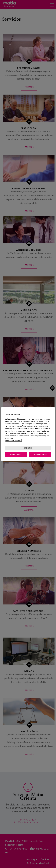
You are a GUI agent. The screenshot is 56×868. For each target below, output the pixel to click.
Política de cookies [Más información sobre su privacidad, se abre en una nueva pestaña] (13, 441)
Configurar (28, 448)
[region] (28, 434)
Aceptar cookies (16, 454)
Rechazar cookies (40, 454)
